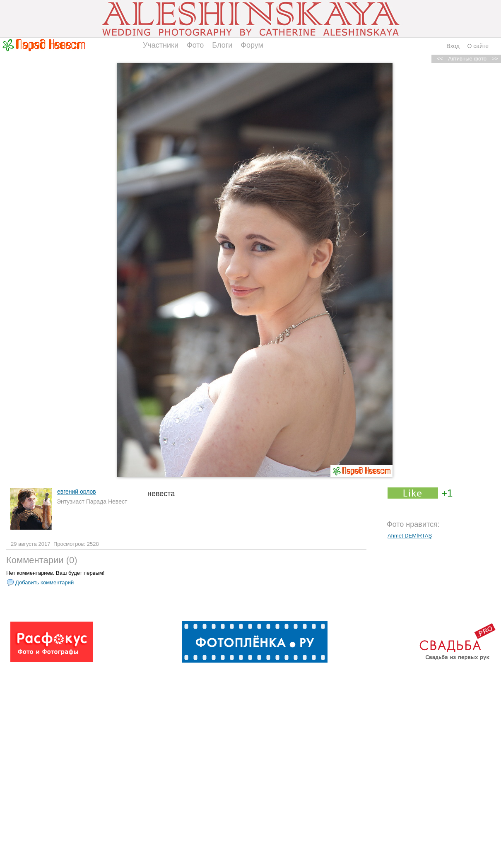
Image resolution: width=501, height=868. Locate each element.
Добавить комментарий (45, 582)
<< (440, 59)
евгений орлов (77, 492)
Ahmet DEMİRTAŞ (410, 536)
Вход (453, 46)
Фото (195, 45)
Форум (252, 45)
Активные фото (467, 59)
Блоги (222, 45)
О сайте (478, 46)
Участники (161, 45)
